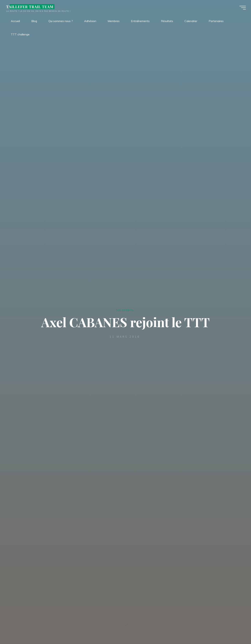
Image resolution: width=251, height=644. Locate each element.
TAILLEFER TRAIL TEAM (32, 7)
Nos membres (125, 310)
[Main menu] (241, 9)
